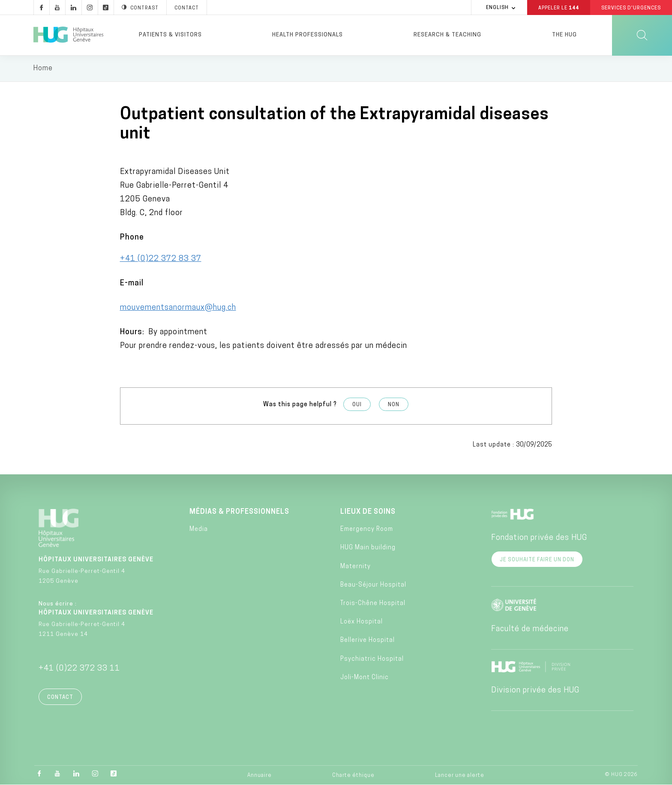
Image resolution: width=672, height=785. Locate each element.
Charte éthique (353, 776)
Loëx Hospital (361, 622)
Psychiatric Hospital (372, 659)
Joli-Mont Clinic (364, 678)
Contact (60, 698)
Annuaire (259, 776)
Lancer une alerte (460, 776)
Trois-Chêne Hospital (373, 604)
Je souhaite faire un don (537, 560)
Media (199, 530)
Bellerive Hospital (367, 641)
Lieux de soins (368, 512)
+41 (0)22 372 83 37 (161, 259)
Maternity (355, 567)
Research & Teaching (447, 35)
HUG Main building (368, 548)
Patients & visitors (170, 35)
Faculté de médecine (530, 629)
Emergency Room (367, 530)
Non (394, 405)
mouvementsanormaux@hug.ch (178, 308)
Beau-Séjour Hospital (373, 585)
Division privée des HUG (535, 691)
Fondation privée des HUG (539, 538)
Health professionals (307, 35)
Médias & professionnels (239, 512)
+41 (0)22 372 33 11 (79, 669)
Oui (357, 405)
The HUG (564, 35)
